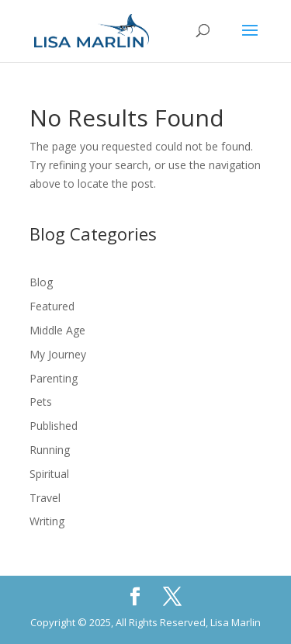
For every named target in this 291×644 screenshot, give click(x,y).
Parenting (54, 378)
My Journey (58, 354)
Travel (45, 498)
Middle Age (57, 330)
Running (50, 450)
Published (54, 426)
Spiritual (49, 474)
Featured (52, 306)
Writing (47, 521)
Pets (41, 402)
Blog (41, 282)
